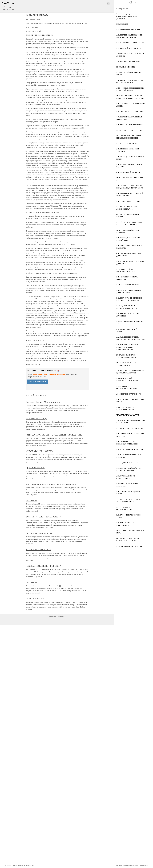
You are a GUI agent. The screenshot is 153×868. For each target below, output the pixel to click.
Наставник (31, 500)
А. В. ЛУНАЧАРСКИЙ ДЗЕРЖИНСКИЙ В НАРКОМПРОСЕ (132, 866)
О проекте (52, 617)
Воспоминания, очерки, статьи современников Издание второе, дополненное (127, 16)
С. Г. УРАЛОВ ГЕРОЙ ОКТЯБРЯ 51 (128, 172)
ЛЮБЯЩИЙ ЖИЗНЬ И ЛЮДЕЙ (127, 463)
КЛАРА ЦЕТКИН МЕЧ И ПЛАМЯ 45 (129, 130)
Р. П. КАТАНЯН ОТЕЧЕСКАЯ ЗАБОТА (130, 428)
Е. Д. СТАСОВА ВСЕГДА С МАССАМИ (130, 111)
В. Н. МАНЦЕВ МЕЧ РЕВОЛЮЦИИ (129, 201)
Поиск (133, 2)
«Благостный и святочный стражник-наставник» (52, 484)
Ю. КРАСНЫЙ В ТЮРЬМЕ (126, 67)
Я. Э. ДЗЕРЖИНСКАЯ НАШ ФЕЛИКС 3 (130, 43)
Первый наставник (36, 599)
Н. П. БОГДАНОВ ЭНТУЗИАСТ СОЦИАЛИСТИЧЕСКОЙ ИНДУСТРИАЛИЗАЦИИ (127, 347)
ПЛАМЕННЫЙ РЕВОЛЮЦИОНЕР (128, 30)
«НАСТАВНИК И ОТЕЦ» (39, 451)
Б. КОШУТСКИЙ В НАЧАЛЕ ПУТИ (129, 48)
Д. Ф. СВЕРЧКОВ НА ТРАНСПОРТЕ (129, 394)
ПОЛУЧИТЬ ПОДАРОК (38, 382)
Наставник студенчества (39, 533)
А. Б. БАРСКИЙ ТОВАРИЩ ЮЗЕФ (128, 62)
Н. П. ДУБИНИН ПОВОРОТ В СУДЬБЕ (130, 449)
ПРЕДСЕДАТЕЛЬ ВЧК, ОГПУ (127, 143)
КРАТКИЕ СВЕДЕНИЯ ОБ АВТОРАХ (129, 546)
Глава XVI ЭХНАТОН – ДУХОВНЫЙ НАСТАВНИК (54, 435)
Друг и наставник (35, 468)
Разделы (61, 617)
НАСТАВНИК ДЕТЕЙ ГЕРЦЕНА (43, 566)
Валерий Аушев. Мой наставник (43, 402)
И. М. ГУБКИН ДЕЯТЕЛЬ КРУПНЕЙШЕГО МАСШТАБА (19, 866)
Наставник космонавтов (38, 549)
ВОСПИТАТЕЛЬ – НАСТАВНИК (43, 517)
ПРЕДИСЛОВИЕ (122, 24)
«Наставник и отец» (36, 418)
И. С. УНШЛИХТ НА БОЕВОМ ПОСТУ (130, 125)
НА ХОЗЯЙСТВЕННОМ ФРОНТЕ (128, 285)
